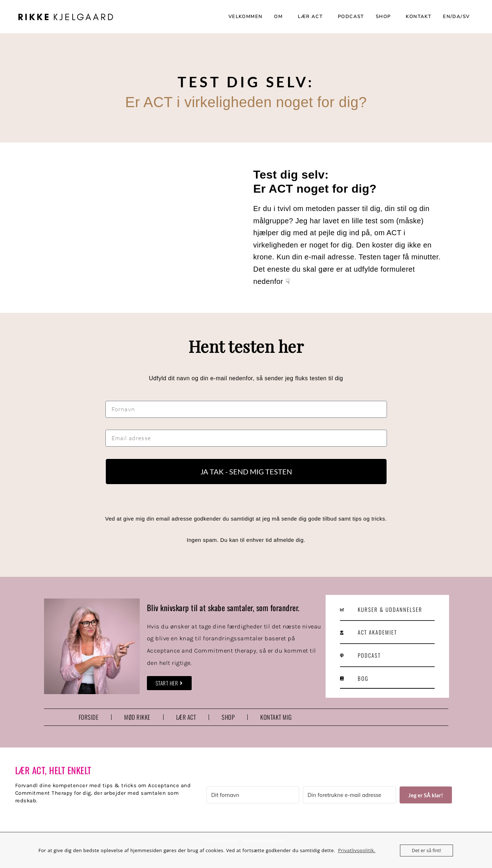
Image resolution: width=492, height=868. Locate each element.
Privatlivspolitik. (357, 850)
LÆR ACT (312, 17)
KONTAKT (419, 17)
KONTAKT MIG (276, 717)
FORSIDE (89, 717)
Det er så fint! (426, 850)
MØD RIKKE (137, 717)
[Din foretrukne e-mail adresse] (349, 795)
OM (280, 17)
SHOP (385, 17)
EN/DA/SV (458, 17)
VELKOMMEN (246, 17)
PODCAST (351, 17)
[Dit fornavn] (253, 795)
